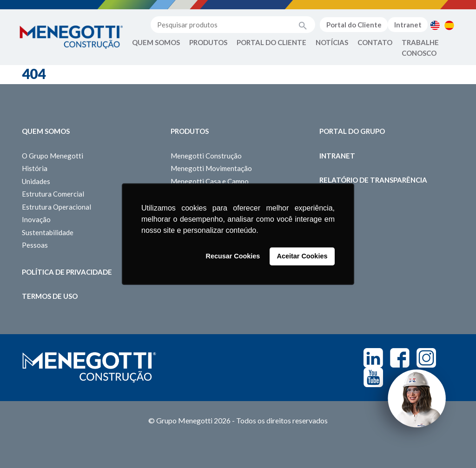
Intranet (408, 25)
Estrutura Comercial (53, 194)
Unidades (36, 181)
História (35, 168)
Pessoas (35, 245)
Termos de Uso (50, 296)
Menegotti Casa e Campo (210, 181)
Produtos (208, 42)
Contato (375, 42)
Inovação (36, 219)
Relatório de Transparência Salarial (373, 185)
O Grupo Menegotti (53, 156)
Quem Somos (156, 42)
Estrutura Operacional (56, 207)
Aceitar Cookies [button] (302, 257)
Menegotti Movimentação (211, 168)
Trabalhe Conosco (420, 48)
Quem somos (46, 131)
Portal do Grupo (352, 131)
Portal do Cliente (354, 25)
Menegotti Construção (206, 156)
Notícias (332, 42)
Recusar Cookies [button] (233, 257)
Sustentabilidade (48, 232)
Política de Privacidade (67, 272)
